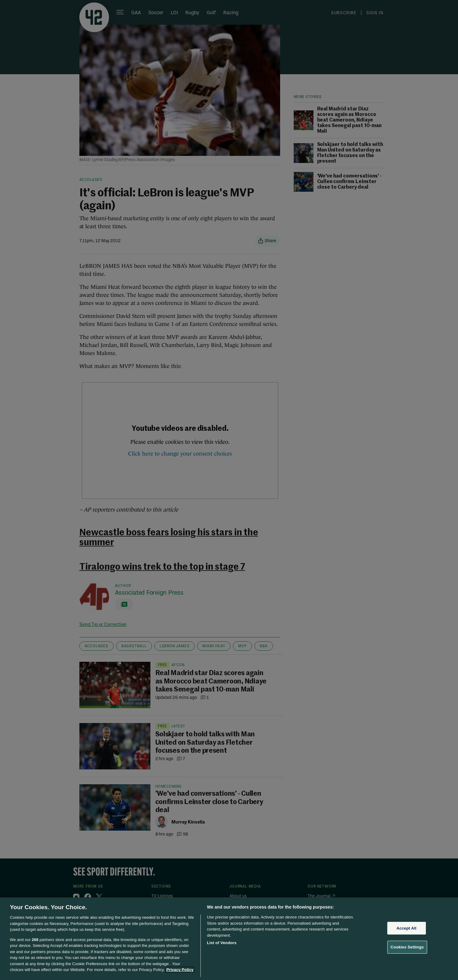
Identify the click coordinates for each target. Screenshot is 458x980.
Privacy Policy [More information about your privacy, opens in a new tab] (180, 970)
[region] (229, 939)
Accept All (406, 928)
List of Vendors (222, 943)
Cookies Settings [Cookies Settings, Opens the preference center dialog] (407, 947)
